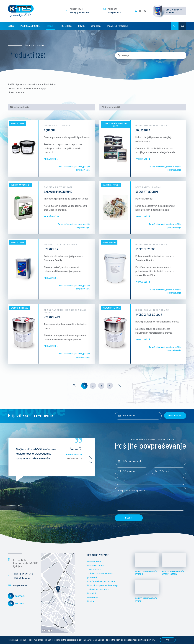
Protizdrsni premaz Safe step (102, 585)
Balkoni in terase (96, 566)
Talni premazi (94, 570)
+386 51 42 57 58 (22, 578)
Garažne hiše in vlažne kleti (101, 582)
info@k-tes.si (115, 13)
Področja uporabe (30, 26)
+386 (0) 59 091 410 (80, 13)
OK (168, 640)
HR (140, 11)
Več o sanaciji (75, 459)
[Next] (120, 386)
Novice (82, 26)
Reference (67, 26)
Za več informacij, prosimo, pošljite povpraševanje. (74, 168)
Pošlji (129, 518)
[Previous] (74, 386)
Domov (11, 26)
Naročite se (175, 416)
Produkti (51, 26)
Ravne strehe (94, 562)
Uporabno (96, 26)
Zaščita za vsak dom (98, 590)
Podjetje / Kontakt (118, 26)
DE (145, 11)
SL (136, 11)
